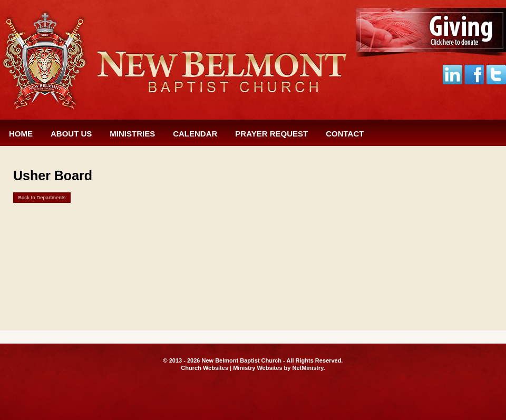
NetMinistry (308, 368)
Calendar (195, 134)
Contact (345, 134)
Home (21, 134)
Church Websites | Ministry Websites (232, 368)
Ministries (132, 134)
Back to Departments (42, 197)
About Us (71, 134)
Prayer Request (271, 134)
